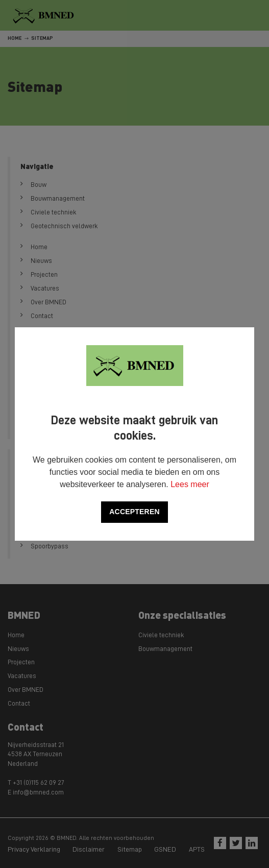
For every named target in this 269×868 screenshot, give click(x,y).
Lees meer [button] (190, 484)
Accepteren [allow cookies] (134, 512)
